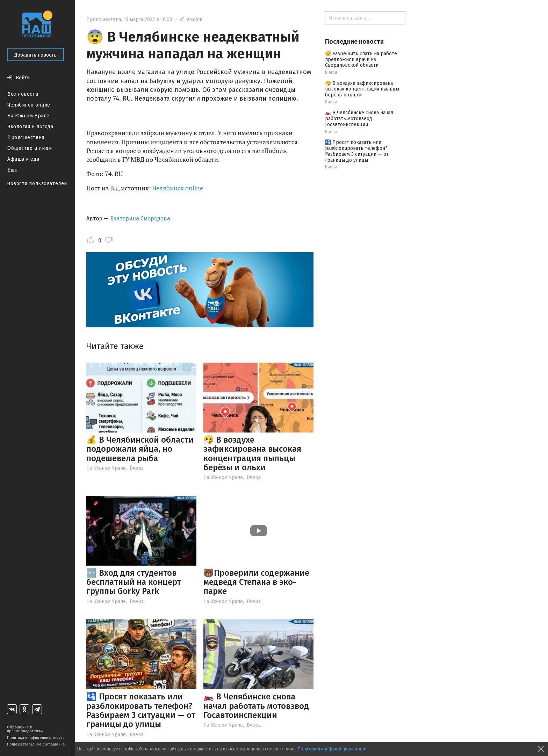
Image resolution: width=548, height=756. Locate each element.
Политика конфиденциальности (36, 738)
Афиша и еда (23, 159)
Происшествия (26, 137)
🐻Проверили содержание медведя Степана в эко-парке (256, 582)
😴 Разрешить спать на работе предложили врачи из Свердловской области (361, 60)
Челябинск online (29, 105)
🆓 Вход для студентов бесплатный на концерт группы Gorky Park (134, 582)
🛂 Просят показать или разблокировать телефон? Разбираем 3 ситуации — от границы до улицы (141, 710)
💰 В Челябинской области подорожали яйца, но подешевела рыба (140, 449)
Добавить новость (35, 55)
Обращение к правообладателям (25, 729)
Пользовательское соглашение (36, 744)
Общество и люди (30, 148)
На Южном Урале (28, 116)
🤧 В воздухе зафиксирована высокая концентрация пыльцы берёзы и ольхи (252, 454)
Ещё (13, 170)
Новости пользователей (37, 184)
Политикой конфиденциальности (332, 749)
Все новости (23, 94)
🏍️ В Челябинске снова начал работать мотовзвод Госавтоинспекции (256, 706)
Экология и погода (30, 127)
